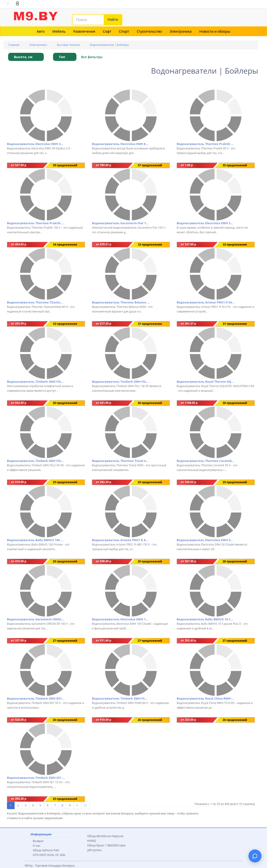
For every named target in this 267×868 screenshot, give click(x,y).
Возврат (38, 841)
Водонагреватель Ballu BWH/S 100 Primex (36, 540)
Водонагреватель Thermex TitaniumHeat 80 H (36, 302)
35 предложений (235, 165)
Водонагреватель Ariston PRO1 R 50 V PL (206, 302)
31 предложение (150, 324)
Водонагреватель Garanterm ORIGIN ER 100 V (36, 619)
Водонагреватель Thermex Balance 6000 (121, 302)
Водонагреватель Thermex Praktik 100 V (36, 223)
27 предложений (65, 641)
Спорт (124, 31)
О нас (37, 846)
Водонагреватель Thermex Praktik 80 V (206, 144)
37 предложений (150, 165)
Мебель (59, 31)
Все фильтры (92, 57)
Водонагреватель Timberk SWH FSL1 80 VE (36, 382)
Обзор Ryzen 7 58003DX (103, 845)
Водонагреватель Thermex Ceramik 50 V (206, 461)
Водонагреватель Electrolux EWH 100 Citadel (121, 619)
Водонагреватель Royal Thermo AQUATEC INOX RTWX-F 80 (206, 382)
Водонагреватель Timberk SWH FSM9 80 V (121, 698)
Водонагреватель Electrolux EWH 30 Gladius (206, 223)
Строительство (149, 31)
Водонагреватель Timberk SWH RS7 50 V (36, 698)
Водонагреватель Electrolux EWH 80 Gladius (121, 144)
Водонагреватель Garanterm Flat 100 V (121, 223)
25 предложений (65, 799)
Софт (107, 31)
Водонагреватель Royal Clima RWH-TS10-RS (206, 698)
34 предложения (65, 245)
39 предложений (65, 165)
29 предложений (65, 482)
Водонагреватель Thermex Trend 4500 (121, 461)
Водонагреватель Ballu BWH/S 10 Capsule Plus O (206, 619)
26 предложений (65, 720)
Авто (41, 31)
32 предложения (65, 324)
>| (85, 805)
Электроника (181, 31)
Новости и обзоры (215, 31)
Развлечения (84, 31)
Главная (14, 45)
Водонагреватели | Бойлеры (109, 45)
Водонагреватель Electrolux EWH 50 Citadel (206, 540)
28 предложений (235, 561)
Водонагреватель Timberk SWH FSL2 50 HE (36, 461)
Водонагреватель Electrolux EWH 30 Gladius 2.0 (36, 144)
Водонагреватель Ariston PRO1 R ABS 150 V (121, 540)
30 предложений (65, 403)
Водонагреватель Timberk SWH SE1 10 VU (36, 778)
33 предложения (150, 245)
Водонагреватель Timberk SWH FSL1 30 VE (121, 382)
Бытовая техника (69, 45)
